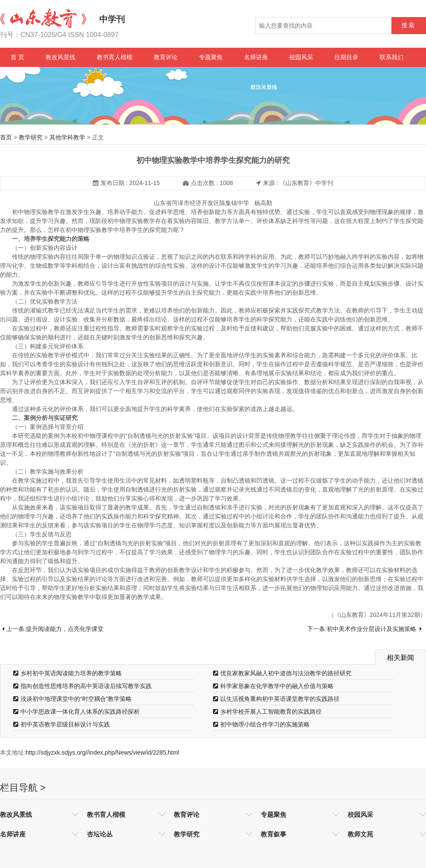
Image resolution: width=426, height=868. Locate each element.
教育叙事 (273, 834)
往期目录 (346, 57)
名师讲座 (256, 57)
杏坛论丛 (100, 834)
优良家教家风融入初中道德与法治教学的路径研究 (282, 673)
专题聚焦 (211, 57)
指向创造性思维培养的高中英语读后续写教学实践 (82, 686)
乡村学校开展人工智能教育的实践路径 (267, 712)
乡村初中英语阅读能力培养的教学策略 (68, 673)
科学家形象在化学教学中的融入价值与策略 (273, 686)
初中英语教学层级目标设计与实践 (62, 724)
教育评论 (166, 57)
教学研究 (31, 137)
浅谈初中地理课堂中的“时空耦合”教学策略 (72, 699)
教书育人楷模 (115, 57)
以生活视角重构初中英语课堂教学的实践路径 (276, 699)
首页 (6, 137)
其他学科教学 (67, 137)
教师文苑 (360, 834)
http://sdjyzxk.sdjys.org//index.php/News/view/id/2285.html (102, 752)
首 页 (17, 57)
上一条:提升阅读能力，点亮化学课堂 (53, 629)
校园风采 (301, 57)
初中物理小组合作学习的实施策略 (261, 724)
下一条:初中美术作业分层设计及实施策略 (364, 629)
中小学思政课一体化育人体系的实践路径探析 (76, 712)
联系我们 (391, 57)
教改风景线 (60, 57)
